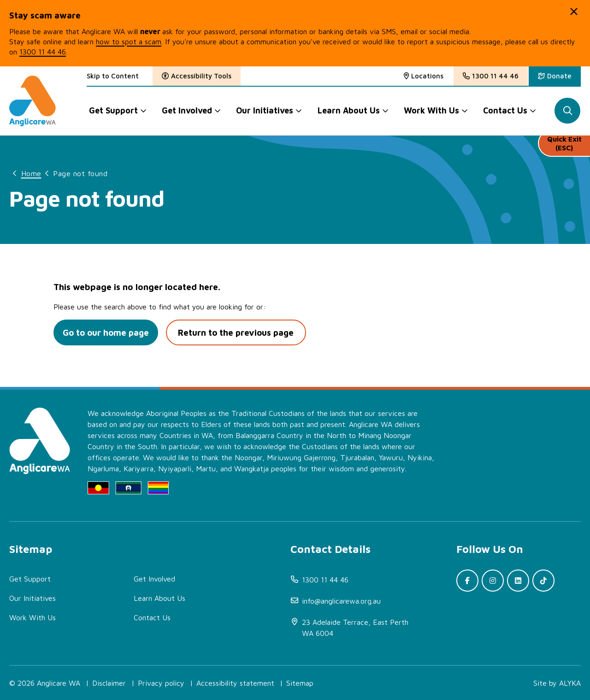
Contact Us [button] (506, 110)
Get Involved (154, 579)
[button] (574, 12)
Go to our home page (107, 332)
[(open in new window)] (555, 76)
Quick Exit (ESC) (564, 147)
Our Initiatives (32, 598)
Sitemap (300, 683)
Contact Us (152, 617)
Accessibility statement (235, 683)
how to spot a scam (129, 42)
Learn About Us (159, 598)
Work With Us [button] (432, 110)
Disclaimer (109, 683)
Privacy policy (161, 683)
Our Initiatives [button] (265, 110)
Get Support (30, 579)
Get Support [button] (113, 110)
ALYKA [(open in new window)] (570, 683)
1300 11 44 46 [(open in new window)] (43, 52)
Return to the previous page (240, 332)
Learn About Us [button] (349, 110)
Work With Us (32, 617)
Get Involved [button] (187, 110)
